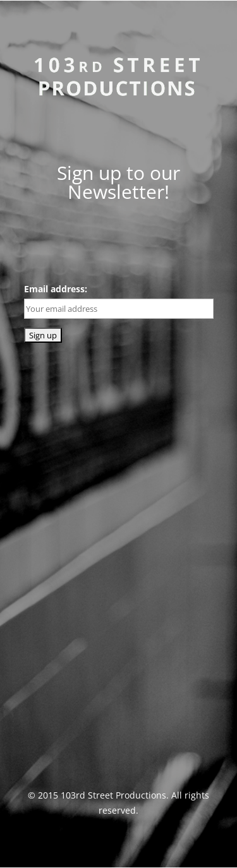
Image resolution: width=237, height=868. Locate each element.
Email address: (56, 289)
